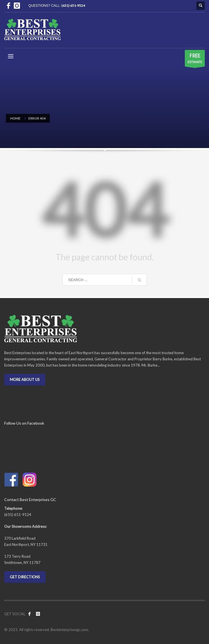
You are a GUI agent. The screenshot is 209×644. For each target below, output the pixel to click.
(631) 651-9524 (73, 5)
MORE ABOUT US (25, 380)
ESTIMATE (195, 60)
